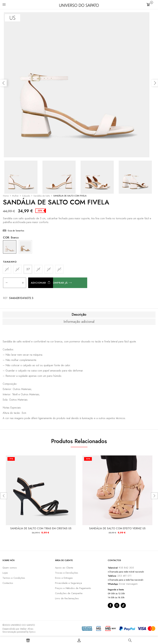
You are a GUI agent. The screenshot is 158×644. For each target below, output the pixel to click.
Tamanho (10, 262)
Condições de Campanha (69, 594)
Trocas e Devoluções (67, 573)
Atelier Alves (27, 629)
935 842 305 (126, 568)
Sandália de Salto (42, 196)
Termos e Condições (14, 578)
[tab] (79, 315)
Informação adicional (79, 322)
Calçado (26, 196)
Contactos (8, 583)
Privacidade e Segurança (68, 583)
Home (6, 196)
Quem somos (10, 568)
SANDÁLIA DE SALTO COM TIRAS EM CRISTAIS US (41, 529)
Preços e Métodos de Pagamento (73, 588)
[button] (151, 4)
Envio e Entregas (64, 578)
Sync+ (32, 632)
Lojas (5, 573)
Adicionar (38, 283)
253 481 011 (124, 576)
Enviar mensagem (128, 584)
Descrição (79, 315)
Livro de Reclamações (67, 599)
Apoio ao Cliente (64, 568)
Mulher (15, 196)
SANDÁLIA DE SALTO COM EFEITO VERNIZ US (117, 529)
